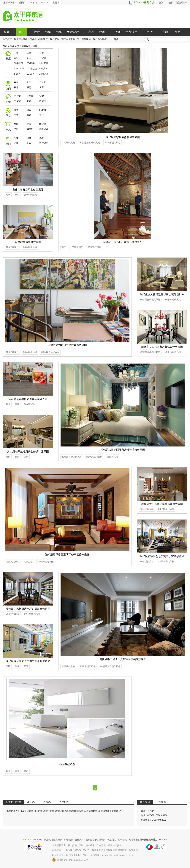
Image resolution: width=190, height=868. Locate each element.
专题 (165, 32)
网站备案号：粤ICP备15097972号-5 (70, 855)
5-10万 (17, 74)
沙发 (29, 124)
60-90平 (31, 63)
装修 (48, 32)
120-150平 (19, 69)
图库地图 (64, 802)
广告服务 (69, 840)
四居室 (43, 101)
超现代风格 (112, 457)
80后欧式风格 (76, 811)
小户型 (17, 96)
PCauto (44, 3)
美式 (29, 115)
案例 (22, 32)
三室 (42, 53)
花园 (29, 143)
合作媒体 (79, 840)
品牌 (8, 457)
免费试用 (131, 32)
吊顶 (26, 666)
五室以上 (44, 58)
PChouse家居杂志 (144, 3)
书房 (29, 87)
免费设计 (73, 32)
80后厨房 (117, 811)
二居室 (30, 96)
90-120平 (44, 63)
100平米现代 (77, 247)
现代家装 (55, 39)
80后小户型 (49, 811)
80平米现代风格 (112, 143)
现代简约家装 (84, 39)
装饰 (59, 32)
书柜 (16, 129)
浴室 (16, 143)
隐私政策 (58, 840)
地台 (42, 138)
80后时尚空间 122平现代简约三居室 (24, 811)
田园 (29, 110)
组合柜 (43, 124)
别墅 (42, 96)
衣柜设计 (44, 129)
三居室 (17, 101)
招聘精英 (122, 840)
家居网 (56, 3)
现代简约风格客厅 (39, 39)
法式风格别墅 (13, 562)
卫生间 (43, 82)
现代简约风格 (21, 39)
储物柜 (30, 129)
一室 (16, 53)
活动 (118, 32)
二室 (29, 53)
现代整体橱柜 (100, 39)
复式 (29, 101)
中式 (16, 115)
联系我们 (112, 840)
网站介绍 (47, 840)
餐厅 (16, 87)
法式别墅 (28, 562)
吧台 (29, 138)
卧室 (29, 82)
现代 (12, 46)
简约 (26, 457)
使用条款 (101, 840)
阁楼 (16, 138)
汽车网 (33, 3)
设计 (37, 32)
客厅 (16, 82)
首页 (6, 32)
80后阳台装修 (105, 811)
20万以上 (44, 74)
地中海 (43, 110)
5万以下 (43, 69)
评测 (102, 32)
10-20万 (31, 74)
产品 (91, 32)
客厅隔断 (44, 143)
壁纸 (16, 124)
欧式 (16, 110)
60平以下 (19, 63)
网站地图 (133, 840)
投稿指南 (90, 840)
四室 (16, 58)
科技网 (22, 3)
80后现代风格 (68, 143)
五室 (29, 58)
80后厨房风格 (90, 811)
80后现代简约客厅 (50, 352)
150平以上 (32, 69)
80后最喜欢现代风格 (27, 46)
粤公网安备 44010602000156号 (70, 860)
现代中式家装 (68, 39)
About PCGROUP (32, 840)
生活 (150, 32)
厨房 (42, 87)
